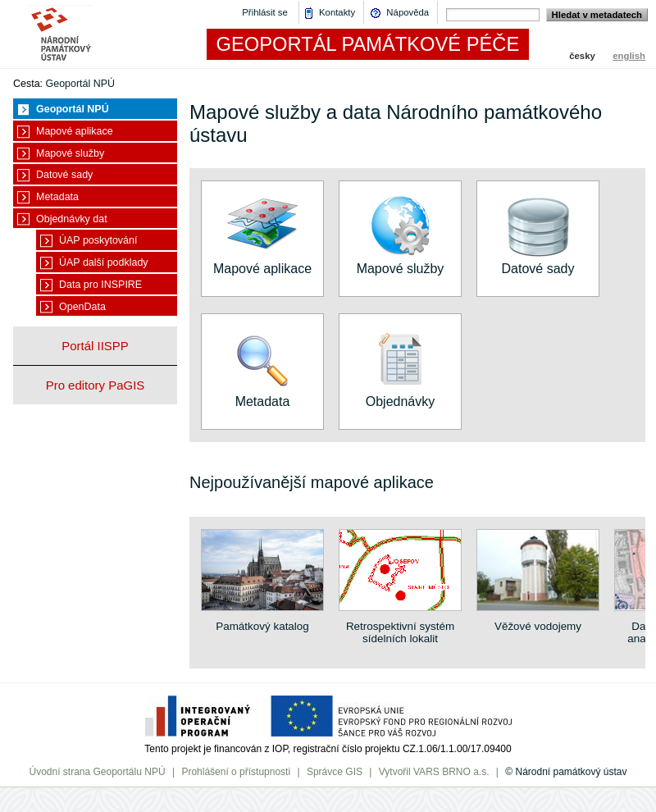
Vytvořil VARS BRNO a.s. (434, 772)
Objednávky (400, 394)
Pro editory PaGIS (96, 385)
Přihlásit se (265, 12)
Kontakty (337, 12)
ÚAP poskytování (98, 240)
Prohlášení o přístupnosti (236, 772)
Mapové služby (70, 153)
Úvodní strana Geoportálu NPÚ (97, 772)
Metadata (57, 197)
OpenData (82, 307)
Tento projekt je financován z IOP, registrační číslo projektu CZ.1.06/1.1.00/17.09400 (328, 749)
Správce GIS (335, 772)
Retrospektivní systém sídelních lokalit (400, 626)
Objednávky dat (72, 219)
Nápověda (408, 12)
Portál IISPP (95, 346)
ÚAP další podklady (104, 262)
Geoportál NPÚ (81, 84)
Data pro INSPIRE (100, 285)
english (629, 56)
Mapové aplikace (75, 131)
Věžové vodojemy (538, 620)
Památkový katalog (262, 620)
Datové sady (64, 175)
